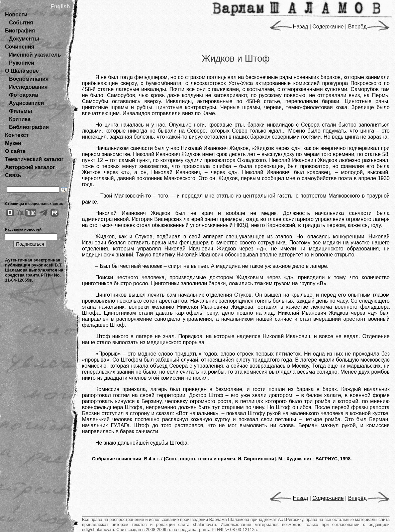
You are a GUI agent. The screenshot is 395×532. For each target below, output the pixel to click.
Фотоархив (24, 95)
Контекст (17, 135)
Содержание (328, 27)
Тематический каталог (34, 159)
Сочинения (20, 47)
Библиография (29, 127)
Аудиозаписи (26, 103)
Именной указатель (35, 55)
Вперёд (369, 27)
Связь (13, 175)
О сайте (15, 151)
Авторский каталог (30, 167)
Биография (20, 31)
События (21, 23)
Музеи (13, 143)
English (60, 7)
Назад (289, 27)
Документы (24, 39)
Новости (16, 15)
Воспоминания (29, 79)
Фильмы (21, 111)
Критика (20, 119)
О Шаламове (22, 71)
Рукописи (22, 63)
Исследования (28, 87)
